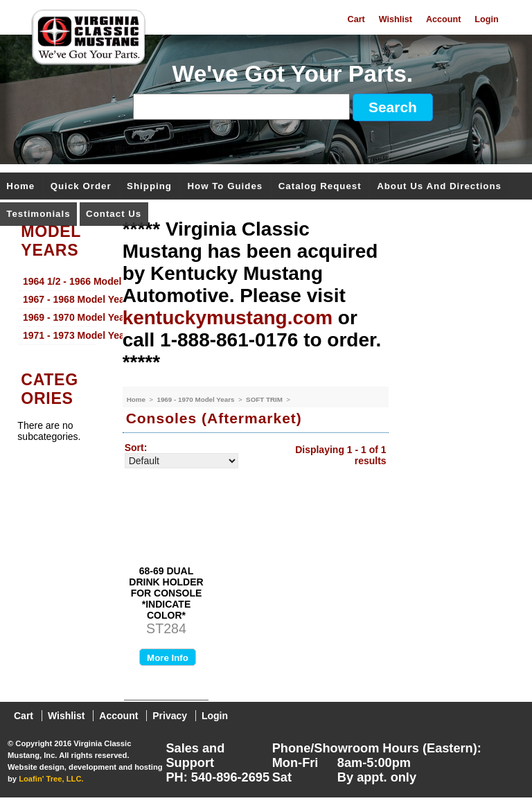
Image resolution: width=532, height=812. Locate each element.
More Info (168, 658)
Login (486, 19)
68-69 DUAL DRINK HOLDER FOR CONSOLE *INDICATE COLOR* (166, 593)
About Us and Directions (439, 187)
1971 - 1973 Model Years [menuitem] (60, 335)
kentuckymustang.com (228, 318)
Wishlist (396, 19)
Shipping (149, 187)
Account (443, 19)
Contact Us (114, 214)
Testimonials (38, 214)
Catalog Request (320, 187)
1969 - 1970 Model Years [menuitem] (60, 317)
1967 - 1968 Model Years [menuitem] (60, 299)
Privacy (170, 716)
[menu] (57, 309)
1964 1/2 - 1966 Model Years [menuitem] (60, 281)
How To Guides (225, 187)
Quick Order (81, 187)
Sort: (136, 448)
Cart (356, 19)
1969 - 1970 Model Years (196, 399)
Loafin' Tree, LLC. (51, 779)
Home (20, 187)
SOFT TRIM (265, 399)
